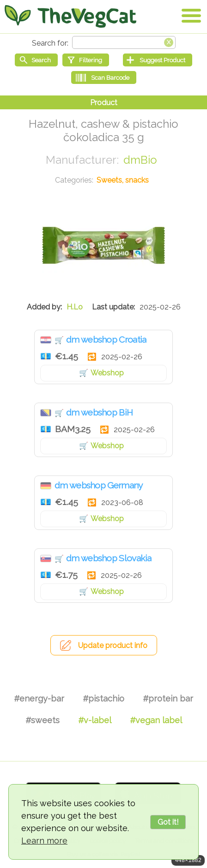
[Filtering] (86, 60)
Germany (46, 486)
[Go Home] (70, 16)
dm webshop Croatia (106, 339)
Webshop (107, 373)
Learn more (44, 841)
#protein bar (168, 699)
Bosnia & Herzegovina (46, 413)
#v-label (95, 720)
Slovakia (46, 559)
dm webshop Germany (98, 485)
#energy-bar (39, 699)
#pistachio (103, 699)
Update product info (113, 645)
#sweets (43, 720)
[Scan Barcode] (104, 77)
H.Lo (75, 307)
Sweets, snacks (123, 180)
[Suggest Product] (158, 60)
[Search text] (124, 42)
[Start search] (36, 60)
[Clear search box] (169, 42)
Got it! (168, 822)
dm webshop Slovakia (109, 558)
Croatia (46, 340)
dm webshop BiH (99, 412)
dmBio (140, 160)
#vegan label (156, 720)
